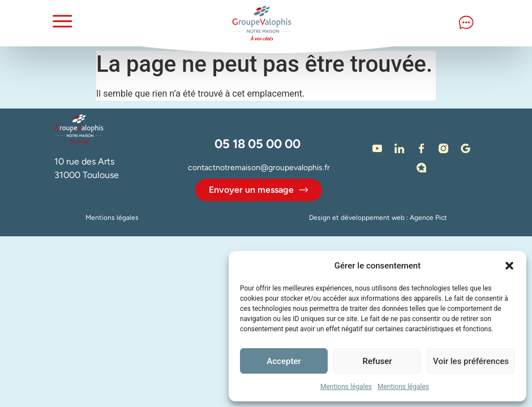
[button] (509, 266)
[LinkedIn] (400, 148)
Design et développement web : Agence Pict (378, 218)
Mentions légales (346, 387)
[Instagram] (444, 148)
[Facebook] (422, 148)
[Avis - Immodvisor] (422, 167)
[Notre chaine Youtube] (377, 148)
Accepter (284, 361)
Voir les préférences (471, 361)
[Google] (466, 148)
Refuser (377, 361)
